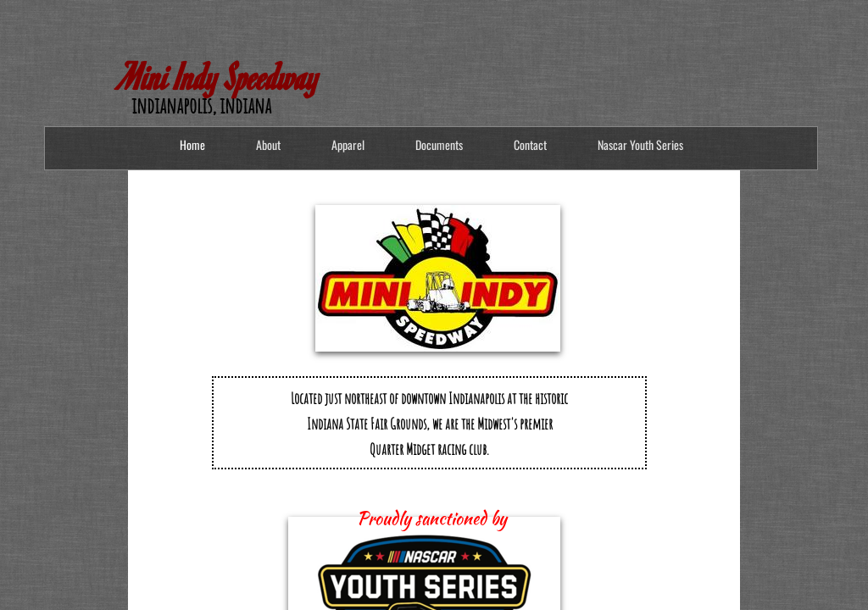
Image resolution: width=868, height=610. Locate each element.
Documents (439, 144)
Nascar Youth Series (640, 144)
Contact (530, 144)
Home (192, 144)
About (268, 144)
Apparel (348, 144)
